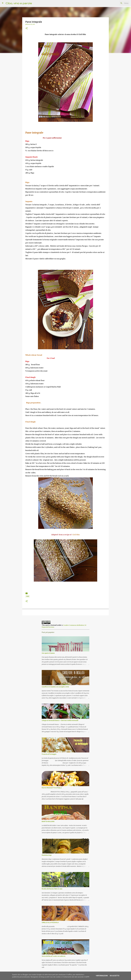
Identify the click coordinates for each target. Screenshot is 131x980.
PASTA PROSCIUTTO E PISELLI (52, 788)
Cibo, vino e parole (19, 3)
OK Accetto (115, 976)
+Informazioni (102, 976)
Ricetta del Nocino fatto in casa (52, 889)
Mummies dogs (47, 855)
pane (28, 596)
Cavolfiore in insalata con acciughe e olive (55, 687)
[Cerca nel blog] (119, 3)
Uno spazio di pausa (48, 653)
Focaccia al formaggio (49, 754)
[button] (27, 28)
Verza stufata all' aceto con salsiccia (54, 956)
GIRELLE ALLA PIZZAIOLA (50, 922)
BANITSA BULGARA (48, 821)
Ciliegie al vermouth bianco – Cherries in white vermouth (60, 720)
